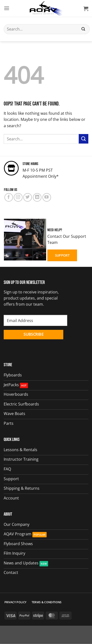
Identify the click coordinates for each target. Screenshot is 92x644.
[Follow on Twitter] (28, 197)
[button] (7, 8)
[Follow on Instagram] (18, 197)
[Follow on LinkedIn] (37, 197)
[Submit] (83, 29)
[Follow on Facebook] (9, 197)
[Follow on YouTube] (47, 197)
